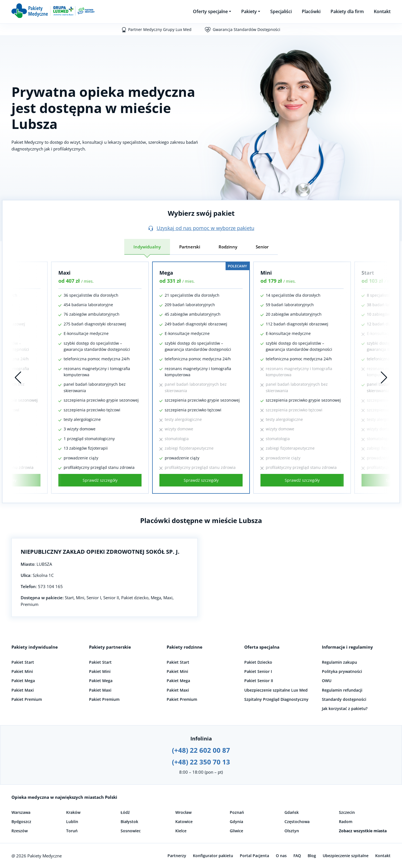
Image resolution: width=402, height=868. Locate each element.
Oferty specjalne (210, 11)
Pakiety (249, 11)
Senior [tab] (262, 247)
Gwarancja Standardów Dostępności (247, 29)
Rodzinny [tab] (228, 247)
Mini (266, 273)
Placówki (311, 11)
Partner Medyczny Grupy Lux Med (160, 29)
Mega (166, 273)
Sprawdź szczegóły (100, 480)
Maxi (64, 273)
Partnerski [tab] (190, 247)
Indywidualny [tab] (147, 247)
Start (368, 273)
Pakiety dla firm (347, 11)
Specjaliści (281, 11)
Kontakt (382, 11)
